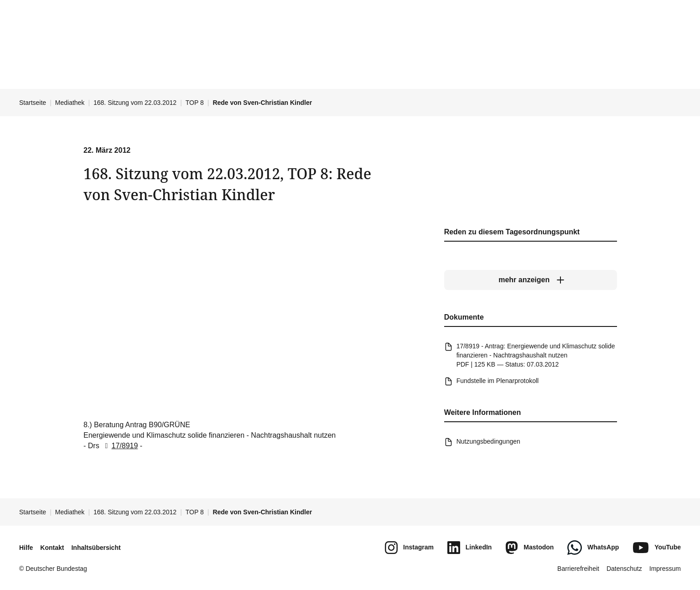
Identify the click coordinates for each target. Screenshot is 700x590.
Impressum (665, 569)
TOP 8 (195, 103)
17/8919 (119, 446)
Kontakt (52, 548)
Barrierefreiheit (578, 569)
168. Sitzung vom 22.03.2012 (135, 103)
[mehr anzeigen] (530, 280)
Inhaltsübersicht (96, 548)
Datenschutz (624, 569)
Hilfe (26, 548)
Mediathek (70, 103)
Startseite (33, 103)
